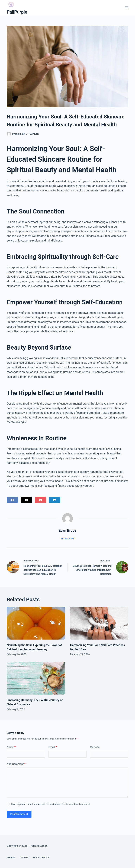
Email (53, 747)
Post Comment (19, 814)
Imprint (11, 858)
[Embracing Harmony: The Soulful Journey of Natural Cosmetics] (36, 678)
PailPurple (17, 12)
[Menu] (127, 8)
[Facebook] (12, 500)
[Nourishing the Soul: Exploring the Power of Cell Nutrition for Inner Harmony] (36, 623)
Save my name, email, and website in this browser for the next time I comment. (51, 804)
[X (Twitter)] (26, 500)
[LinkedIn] (55, 500)
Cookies (24, 858)
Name (11, 747)
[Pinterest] (41, 500)
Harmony (34, 134)
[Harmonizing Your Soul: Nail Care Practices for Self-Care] (99, 623)
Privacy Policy (41, 858)
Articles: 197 (67, 538)
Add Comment (16, 764)
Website (95, 747)
